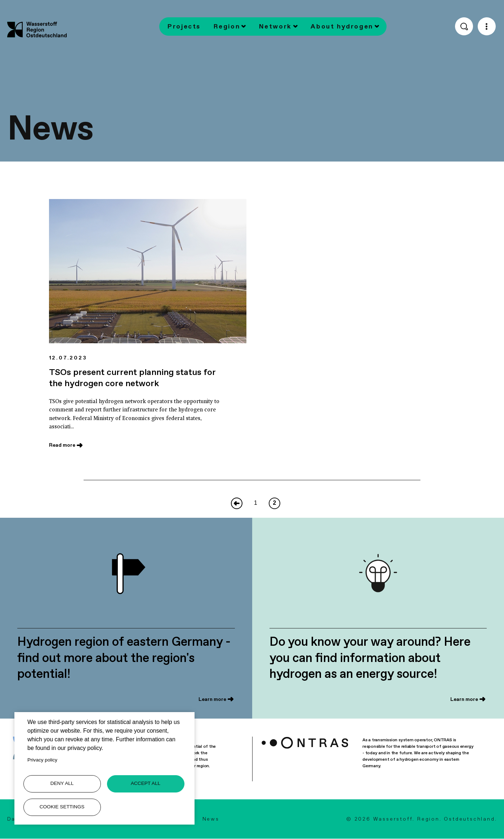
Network (275, 26)
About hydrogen (342, 26)
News (211, 819)
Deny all (62, 783)
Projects (184, 26)
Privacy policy (42, 760)
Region (227, 26)
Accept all (146, 783)
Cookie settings (62, 807)
